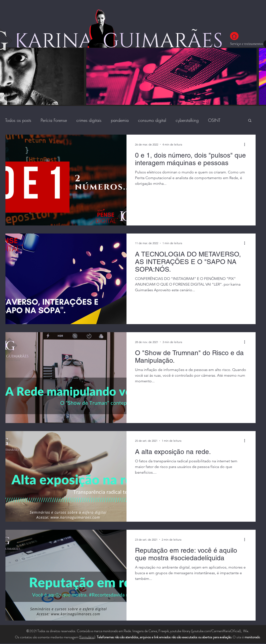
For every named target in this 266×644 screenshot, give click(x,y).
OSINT (214, 120)
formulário (87, 637)
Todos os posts (18, 120)
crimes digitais (89, 120)
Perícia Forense (54, 120)
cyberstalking (187, 120)
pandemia (120, 120)
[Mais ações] (246, 144)
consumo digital (152, 120)
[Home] (234, 36)
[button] (250, 121)
